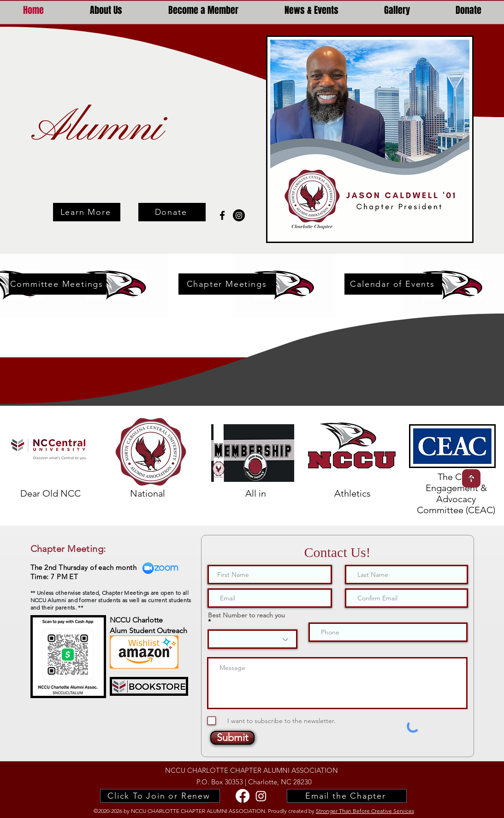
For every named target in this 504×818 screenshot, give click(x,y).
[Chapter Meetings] (227, 284)
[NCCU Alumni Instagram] (261, 796)
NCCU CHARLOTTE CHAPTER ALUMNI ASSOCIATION (252, 770)
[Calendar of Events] (393, 284)
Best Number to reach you (246, 616)
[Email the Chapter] (347, 796)
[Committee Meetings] (58, 284)
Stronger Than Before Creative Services (365, 811)
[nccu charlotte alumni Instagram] (239, 215)
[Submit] (232, 738)
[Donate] (172, 212)
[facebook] (222, 215)
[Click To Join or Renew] (160, 796)
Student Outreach (157, 631)
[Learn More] (87, 212)
